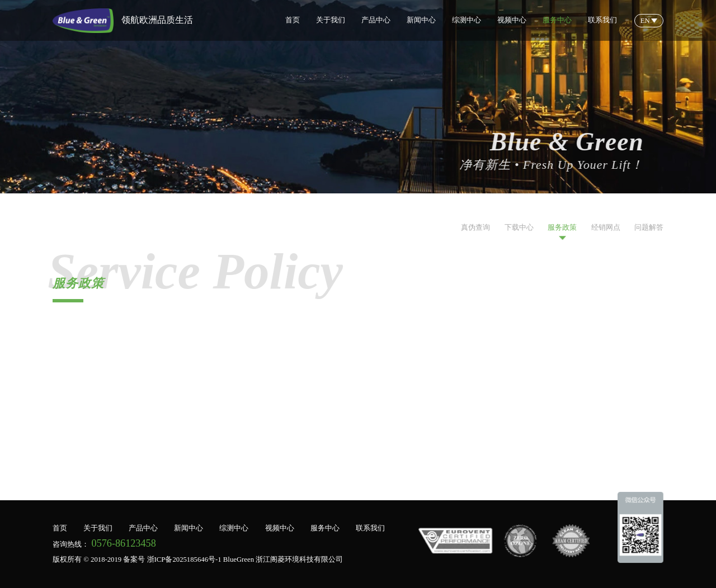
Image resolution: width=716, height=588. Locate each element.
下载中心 (519, 233)
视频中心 (512, 20)
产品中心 (376, 20)
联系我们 (602, 20)
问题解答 (649, 233)
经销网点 (606, 233)
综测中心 (467, 20)
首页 (293, 20)
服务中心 (557, 20)
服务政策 (562, 233)
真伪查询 (475, 233)
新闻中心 (421, 20)
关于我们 (331, 20)
